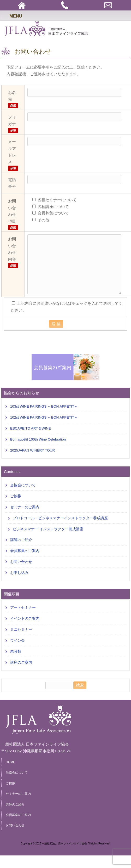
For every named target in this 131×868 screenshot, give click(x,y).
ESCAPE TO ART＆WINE (31, 428)
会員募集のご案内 (25, 551)
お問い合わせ (21, 562)
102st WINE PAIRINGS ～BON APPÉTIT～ (44, 417)
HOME (10, 762)
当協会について (23, 485)
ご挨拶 (16, 496)
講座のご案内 (21, 663)
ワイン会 (17, 641)
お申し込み (19, 573)
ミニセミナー (21, 630)
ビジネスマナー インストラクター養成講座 (48, 529)
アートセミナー (23, 608)
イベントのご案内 (25, 619)
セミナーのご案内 (25, 507)
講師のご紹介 (21, 540)
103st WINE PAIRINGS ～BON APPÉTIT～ (44, 406)
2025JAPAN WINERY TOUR (32, 450)
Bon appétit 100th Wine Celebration (38, 439)
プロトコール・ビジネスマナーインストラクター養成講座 (60, 518)
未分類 (16, 652)
